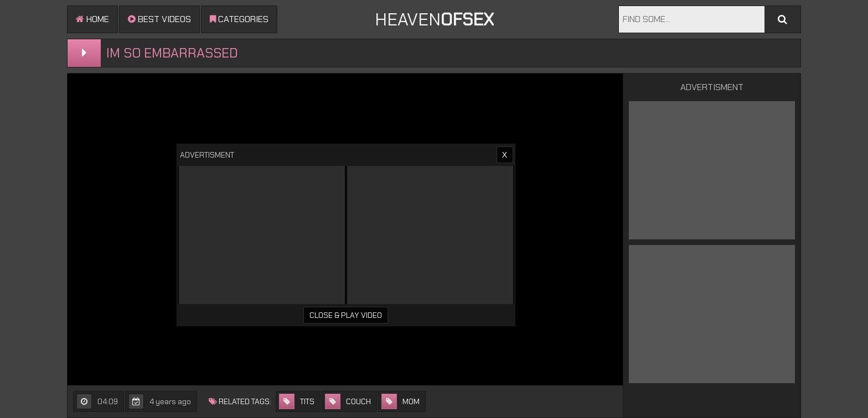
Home (92, 19)
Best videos (159, 19)
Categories (239, 19)
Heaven (434, 19)
